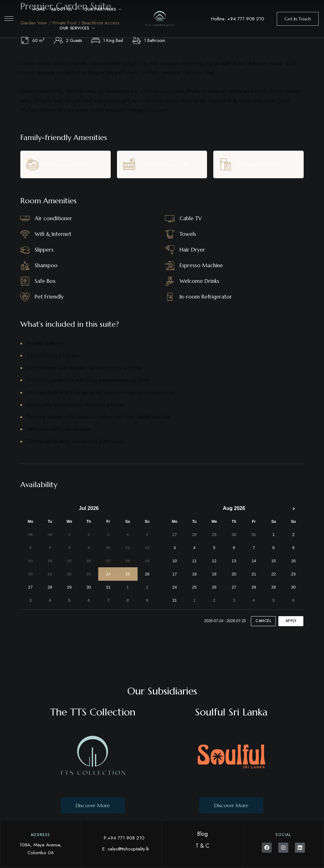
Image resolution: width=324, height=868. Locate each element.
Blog (202, 834)
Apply (291, 621)
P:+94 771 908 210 (124, 838)
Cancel (263, 621)
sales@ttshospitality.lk (128, 849)
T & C (202, 846)
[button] (298, 19)
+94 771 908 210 (246, 19)
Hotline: (219, 19)
